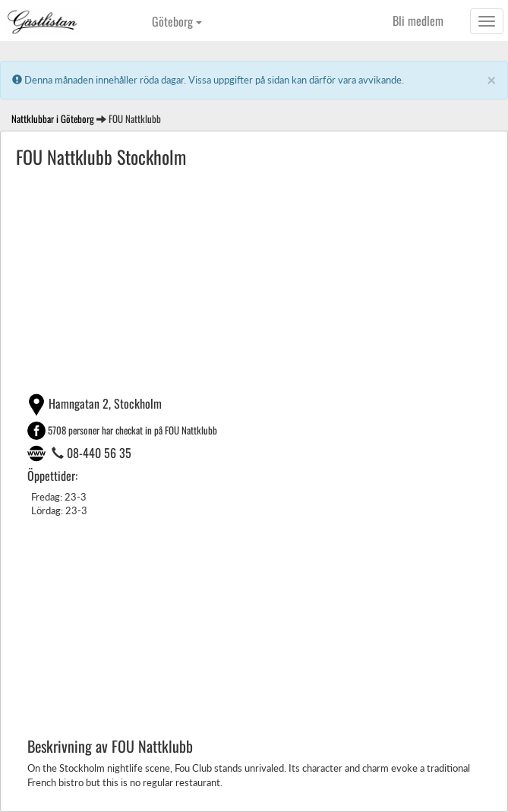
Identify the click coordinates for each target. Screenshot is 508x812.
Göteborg (177, 21)
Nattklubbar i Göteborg (53, 118)
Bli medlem (418, 21)
